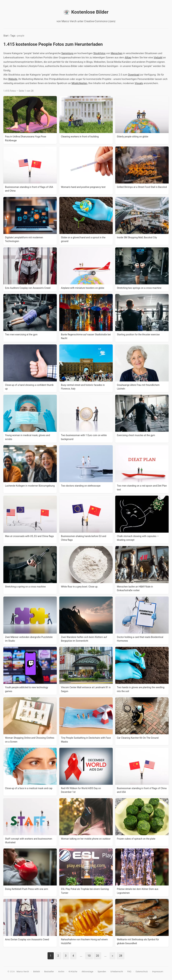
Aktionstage (87, 972)
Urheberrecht (117, 972)
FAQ (129, 972)
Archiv (61, 972)
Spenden (102, 972)
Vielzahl (158, 58)
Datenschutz (142, 972)
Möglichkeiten (79, 83)
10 (89, 956)
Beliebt (37, 972)
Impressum (158, 972)
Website (13, 79)
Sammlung (67, 53)
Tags (13, 36)
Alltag (128, 58)
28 (121, 956)
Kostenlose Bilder (86, 12)
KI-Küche (73, 972)
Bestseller (49, 972)
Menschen (116, 53)
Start (6, 36)
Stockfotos (100, 53)
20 (97, 956)
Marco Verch (23, 972)
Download (134, 75)
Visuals (139, 83)
